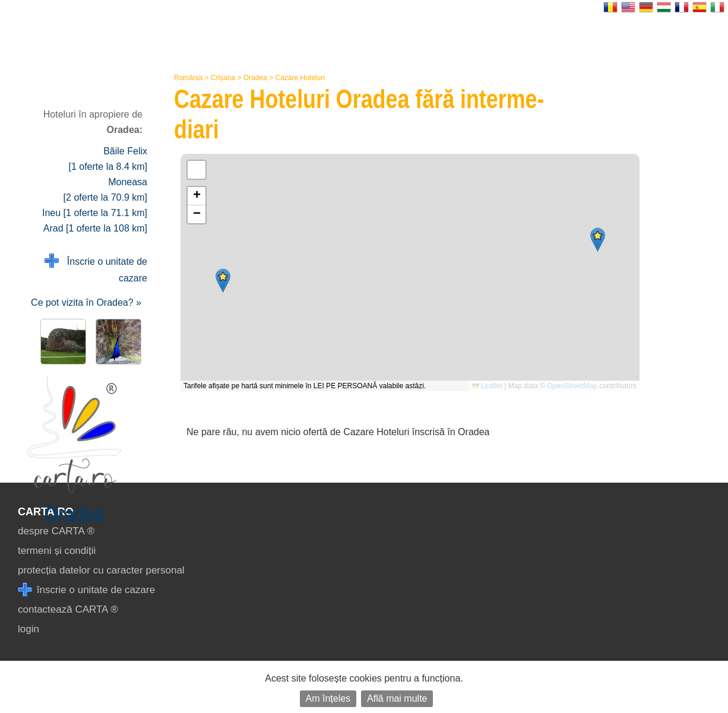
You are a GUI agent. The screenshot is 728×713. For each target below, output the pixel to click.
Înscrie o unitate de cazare (96, 269)
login (29, 629)
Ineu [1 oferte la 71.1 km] (95, 213)
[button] (598, 240)
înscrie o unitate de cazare (86, 590)
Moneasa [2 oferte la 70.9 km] (105, 190)
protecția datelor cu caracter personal (101, 570)
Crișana (223, 78)
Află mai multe (397, 698)
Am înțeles (328, 698)
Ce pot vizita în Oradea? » (86, 302)
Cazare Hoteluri (300, 78)
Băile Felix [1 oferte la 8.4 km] (108, 159)
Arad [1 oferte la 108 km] (95, 228)
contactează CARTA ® (68, 609)
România (188, 78)
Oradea (255, 78)
